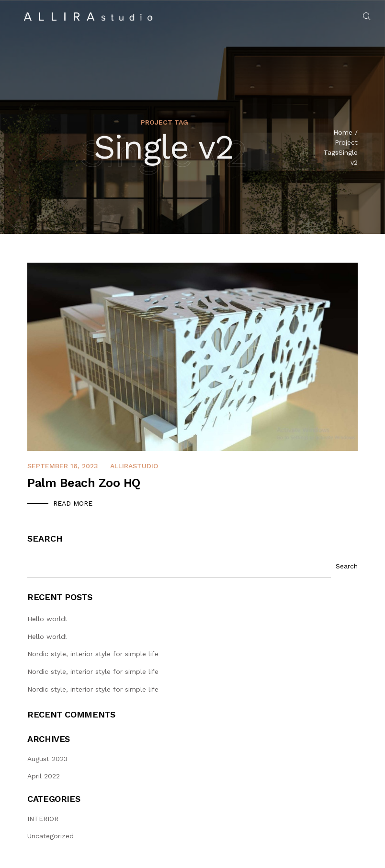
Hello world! (47, 619)
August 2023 (47, 759)
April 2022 (44, 776)
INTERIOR (43, 819)
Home (343, 134)
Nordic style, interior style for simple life (93, 654)
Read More (73, 503)
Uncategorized (51, 836)
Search (45, 538)
